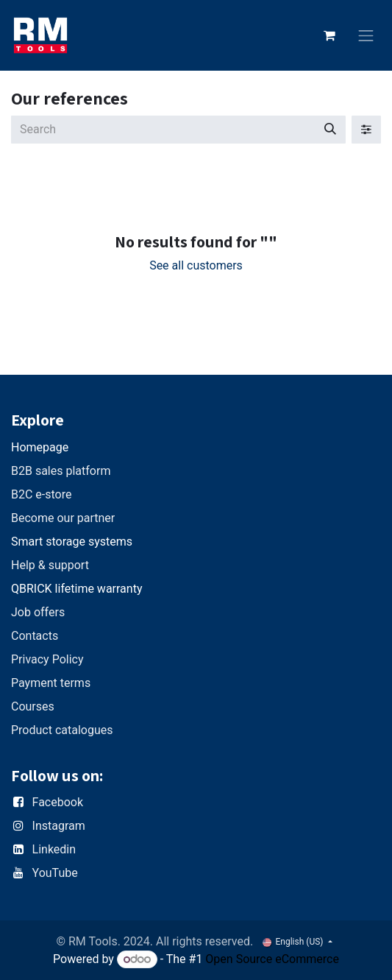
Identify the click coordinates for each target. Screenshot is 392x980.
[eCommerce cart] (329, 35)
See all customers (196, 265)
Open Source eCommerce (272, 959)
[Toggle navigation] (366, 36)
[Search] (330, 130)
